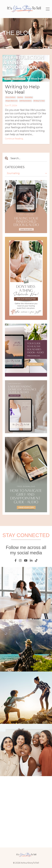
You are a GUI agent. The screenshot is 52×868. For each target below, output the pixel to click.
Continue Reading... (15, 139)
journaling (29, 97)
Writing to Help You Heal (22, 89)
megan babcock (12, 101)
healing (20, 97)
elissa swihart (10, 97)
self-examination (25, 101)
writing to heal (39, 101)
